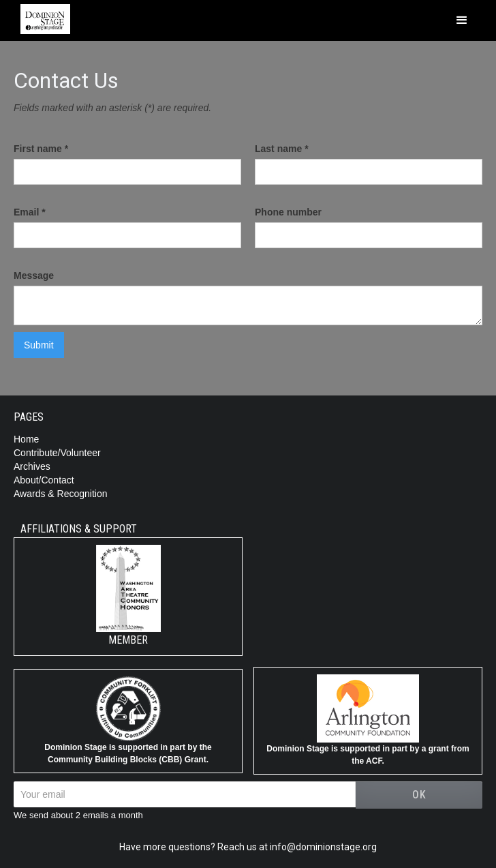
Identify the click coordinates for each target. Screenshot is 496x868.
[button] (462, 20)
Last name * (282, 149)
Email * (30, 212)
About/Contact (44, 480)
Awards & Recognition (60, 494)
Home (26, 439)
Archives (32, 466)
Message (34, 275)
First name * (41, 149)
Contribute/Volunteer (57, 453)
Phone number (288, 212)
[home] (42, 17)
